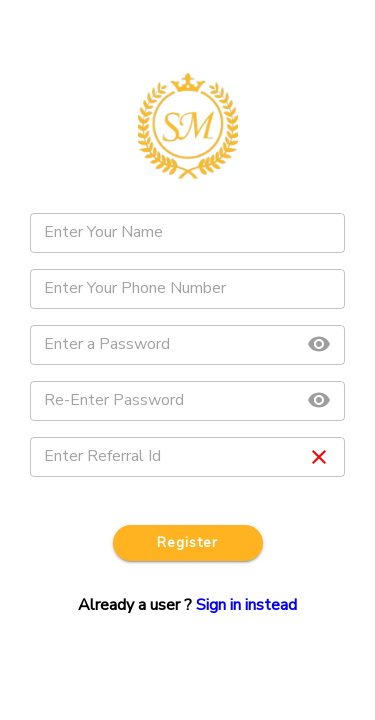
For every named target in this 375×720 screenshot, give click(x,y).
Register (188, 543)
